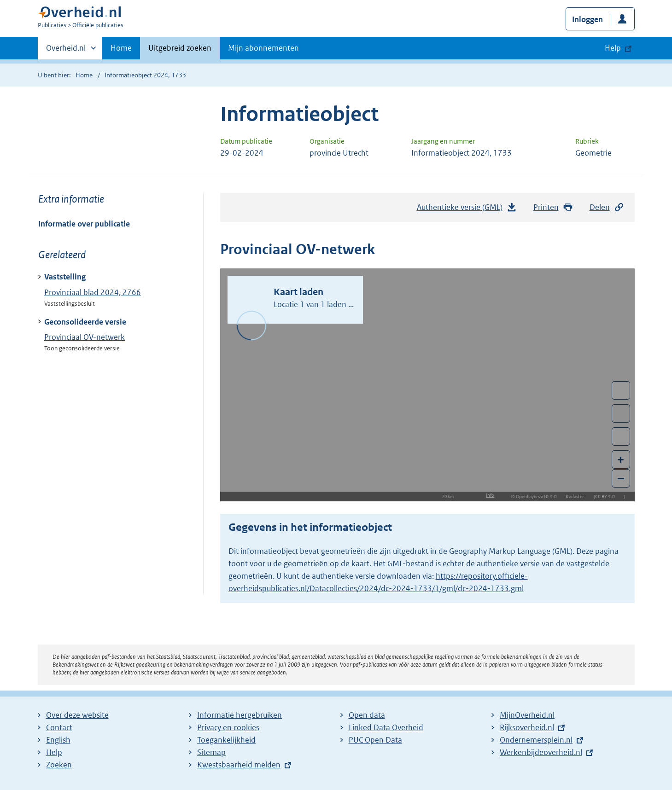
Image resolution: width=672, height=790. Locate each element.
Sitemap (211, 752)
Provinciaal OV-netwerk (85, 337)
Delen (607, 207)
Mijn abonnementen (263, 48)
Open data (367, 715)
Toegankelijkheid (226, 740)
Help (54, 752)
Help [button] (613, 48)
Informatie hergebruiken (240, 715)
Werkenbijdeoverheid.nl (541, 752)
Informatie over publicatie (84, 224)
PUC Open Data (375, 740)
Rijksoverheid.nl (527, 727)
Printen (553, 207)
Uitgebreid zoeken (180, 48)
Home (121, 48)
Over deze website (77, 715)
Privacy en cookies (228, 727)
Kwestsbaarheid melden (239, 765)
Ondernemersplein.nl (536, 740)
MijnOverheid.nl (527, 715)
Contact (59, 727)
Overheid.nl (66, 51)
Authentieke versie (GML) (467, 209)
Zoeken (59, 765)
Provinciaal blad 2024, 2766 (93, 292)
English (58, 740)
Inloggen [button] (587, 19)
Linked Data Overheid (386, 727)
